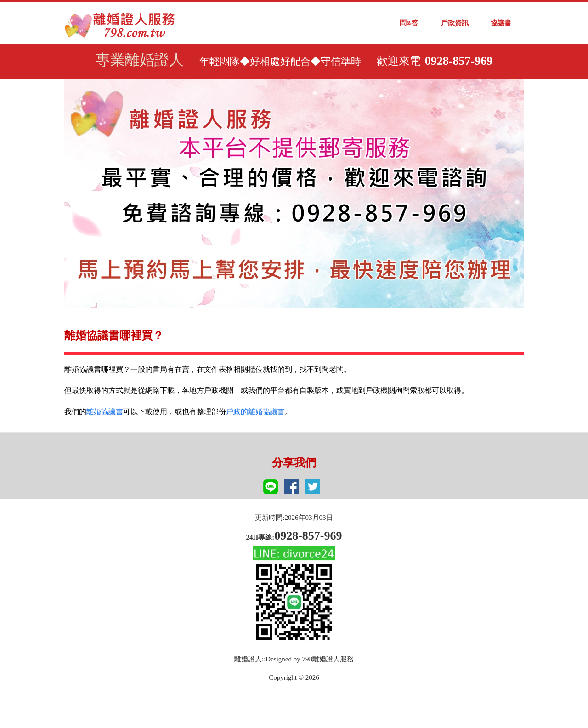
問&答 (409, 23)
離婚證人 (248, 659)
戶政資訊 (455, 23)
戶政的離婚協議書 (255, 412)
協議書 (501, 23)
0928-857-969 (459, 61)
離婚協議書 (105, 412)
